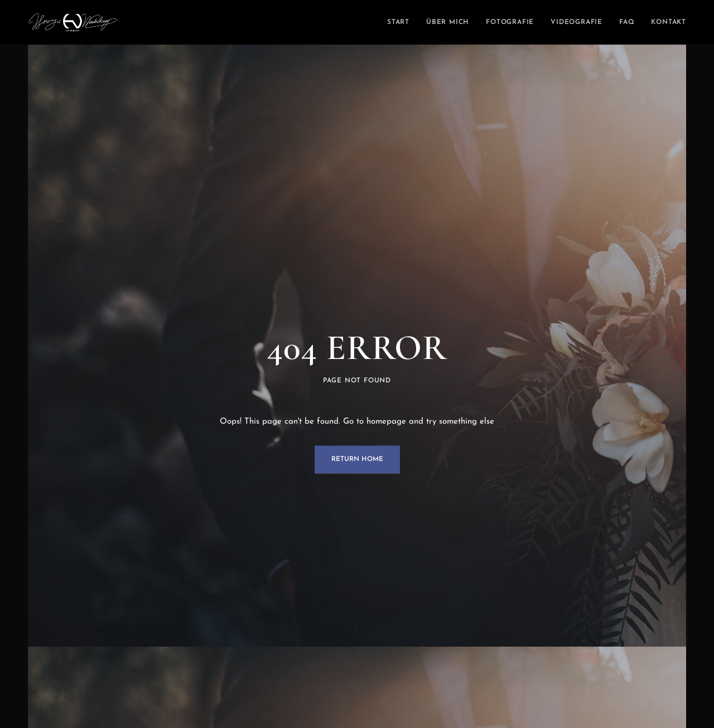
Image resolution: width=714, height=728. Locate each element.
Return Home (357, 460)
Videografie (576, 22)
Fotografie (510, 22)
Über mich (448, 22)
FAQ (627, 22)
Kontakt (669, 22)
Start (398, 22)
